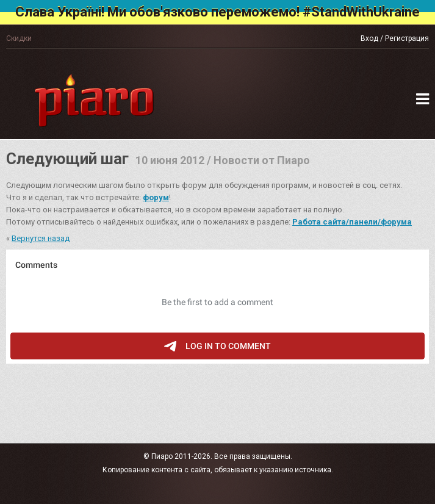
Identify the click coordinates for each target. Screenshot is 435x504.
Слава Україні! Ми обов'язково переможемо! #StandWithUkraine (217, 12)
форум (156, 197)
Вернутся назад (41, 238)
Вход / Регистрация (395, 38)
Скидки (19, 38)
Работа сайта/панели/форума (352, 222)
